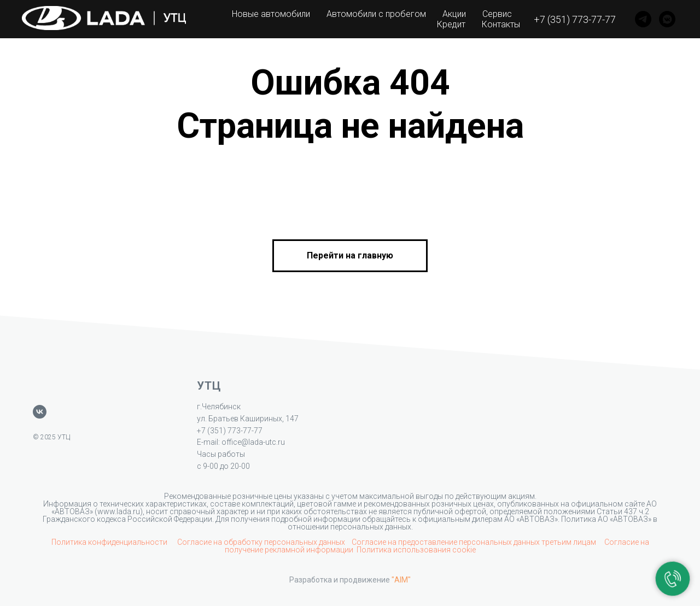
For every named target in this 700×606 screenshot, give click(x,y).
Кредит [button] (451, 24)
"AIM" (401, 580)
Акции (454, 14)
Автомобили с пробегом (376, 14)
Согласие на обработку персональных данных (261, 542)
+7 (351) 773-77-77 (575, 19)
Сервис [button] (497, 14)
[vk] (40, 412)
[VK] (667, 19)
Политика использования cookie (416, 550)
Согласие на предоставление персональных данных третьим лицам (475, 542)
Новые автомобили (271, 14)
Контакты (501, 24)
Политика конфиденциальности (110, 542)
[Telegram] (643, 19)
